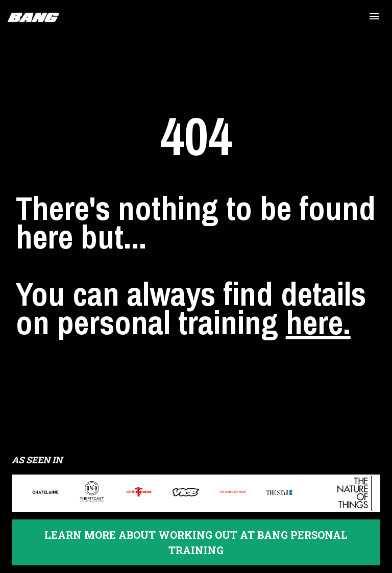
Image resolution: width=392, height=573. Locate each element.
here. (318, 331)
